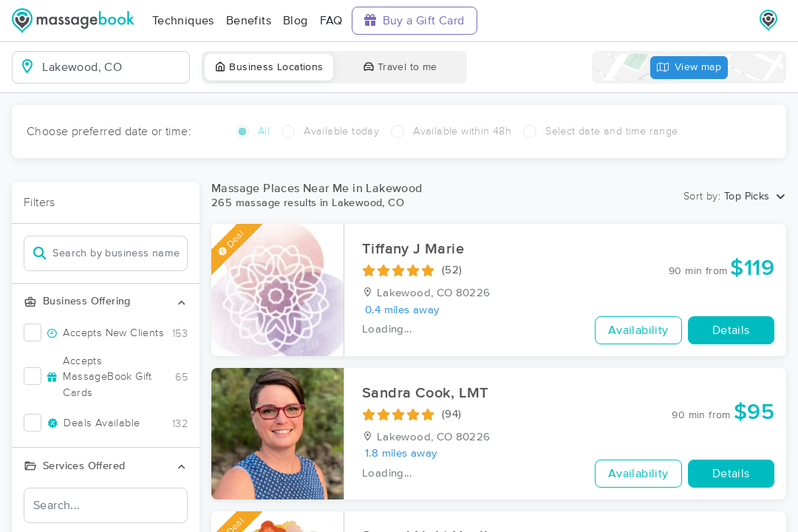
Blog (296, 21)
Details (731, 330)
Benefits (249, 21)
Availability (638, 330)
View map (689, 68)
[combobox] (113, 67)
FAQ (331, 21)
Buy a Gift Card (415, 20)
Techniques (183, 21)
